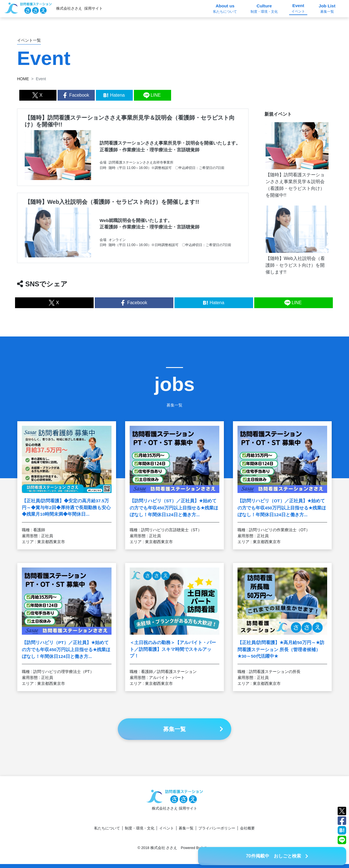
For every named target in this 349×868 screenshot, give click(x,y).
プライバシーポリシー (217, 828)
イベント (167, 828)
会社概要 (247, 828)
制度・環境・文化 (140, 828)
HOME (23, 79)
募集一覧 (186, 828)
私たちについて (107, 828)
